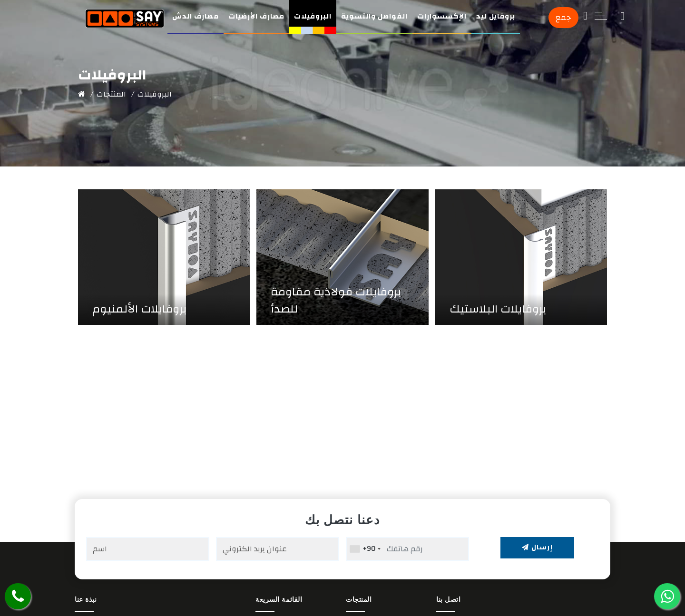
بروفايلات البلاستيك (498, 309)
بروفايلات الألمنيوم (140, 309)
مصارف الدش (196, 16)
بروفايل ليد (496, 16)
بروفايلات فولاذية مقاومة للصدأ (336, 301)
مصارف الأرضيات (256, 16)
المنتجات (111, 94)
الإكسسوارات (442, 16)
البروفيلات (313, 16)
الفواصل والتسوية (374, 16)
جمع (563, 18)
